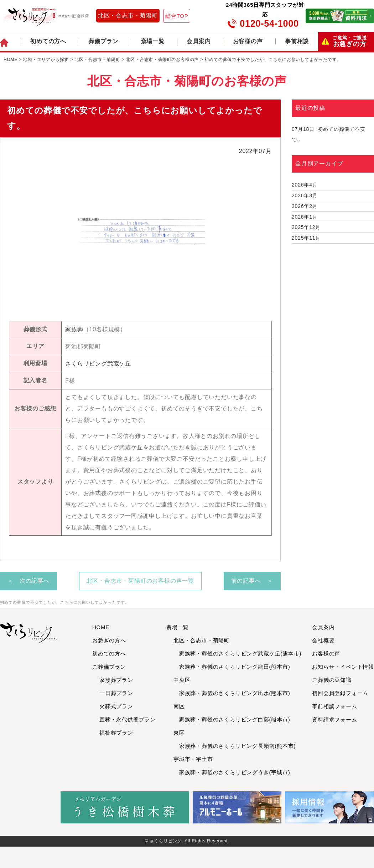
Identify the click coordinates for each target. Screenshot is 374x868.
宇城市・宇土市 (193, 759)
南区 (179, 706)
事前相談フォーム (334, 706)
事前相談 (297, 41)
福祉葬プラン (116, 733)
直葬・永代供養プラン (128, 719)
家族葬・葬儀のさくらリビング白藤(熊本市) (232, 719)
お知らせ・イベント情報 (343, 667)
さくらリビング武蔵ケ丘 (98, 364)
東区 (179, 733)
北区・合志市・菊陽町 (128, 16)
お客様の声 (248, 41)
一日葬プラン (116, 693)
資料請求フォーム (334, 719)
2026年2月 (305, 206)
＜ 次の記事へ (28, 581)
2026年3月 (305, 195)
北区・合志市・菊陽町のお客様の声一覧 (140, 581)
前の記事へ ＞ (252, 581)
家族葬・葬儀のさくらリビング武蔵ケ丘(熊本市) (237, 653)
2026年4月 (305, 185)
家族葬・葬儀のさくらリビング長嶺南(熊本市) (235, 746)
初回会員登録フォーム (340, 693)
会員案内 (199, 41)
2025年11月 (306, 238)
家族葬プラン (116, 680)
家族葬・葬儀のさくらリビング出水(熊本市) (232, 693)
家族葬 (74, 329)
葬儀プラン (103, 41)
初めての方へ (48, 41)
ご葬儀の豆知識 (332, 680)
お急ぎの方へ (109, 640)
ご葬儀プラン (109, 667)
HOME (101, 627)
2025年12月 (306, 227)
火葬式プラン (116, 706)
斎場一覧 (153, 41)
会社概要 (323, 640)
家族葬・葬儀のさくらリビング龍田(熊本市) (232, 667)
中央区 (182, 680)
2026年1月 (305, 217)
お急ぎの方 (350, 41)
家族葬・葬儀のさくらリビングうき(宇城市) (232, 772)
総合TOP (177, 16)
